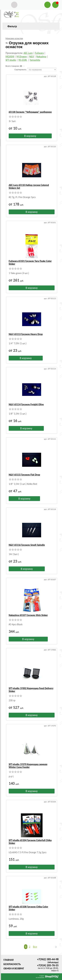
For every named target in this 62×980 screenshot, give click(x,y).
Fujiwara (39, 53)
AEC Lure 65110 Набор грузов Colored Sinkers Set (29, 186)
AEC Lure (28, 53)
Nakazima (41, 56)
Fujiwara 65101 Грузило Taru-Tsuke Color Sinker (30, 262)
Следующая (55, 947)
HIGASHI (10, 56)
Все (35, 947)
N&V (32, 56)
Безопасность (12, 964)
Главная (8, 960)
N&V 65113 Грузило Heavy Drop (26, 334)
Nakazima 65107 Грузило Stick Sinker (28, 615)
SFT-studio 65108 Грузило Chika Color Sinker (28, 908)
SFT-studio (11, 60)
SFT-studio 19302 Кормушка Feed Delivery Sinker (31, 690)
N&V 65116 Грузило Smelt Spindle (27, 545)
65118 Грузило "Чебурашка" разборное (30, 112)
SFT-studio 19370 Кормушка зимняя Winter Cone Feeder (28, 766)
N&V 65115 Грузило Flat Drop (24, 475)
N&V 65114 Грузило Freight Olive (26, 404)
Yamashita (35, 60)
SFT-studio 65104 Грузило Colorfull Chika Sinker (30, 842)
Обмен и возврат (14, 968)
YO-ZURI (23, 60)
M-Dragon (22, 56)
